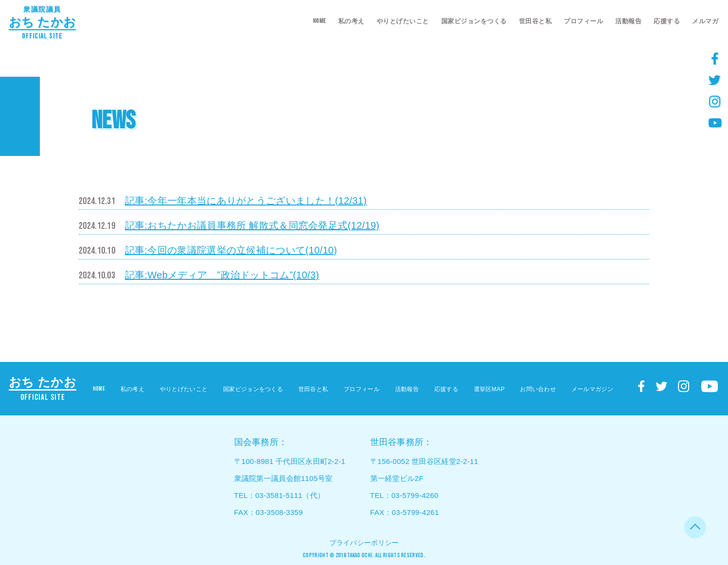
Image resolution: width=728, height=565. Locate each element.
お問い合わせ (538, 389)
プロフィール (583, 21)
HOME (320, 21)
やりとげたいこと (403, 21)
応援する (667, 21)
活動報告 (628, 21)
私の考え (351, 21)
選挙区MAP (489, 389)
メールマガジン (592, 389)
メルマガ (705, 21)
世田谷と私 (536, 21)
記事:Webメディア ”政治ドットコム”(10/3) (222, 275)
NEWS (113, 121)
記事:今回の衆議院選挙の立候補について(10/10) (231, 250)
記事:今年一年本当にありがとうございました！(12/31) (246, 201)
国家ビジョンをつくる (474, 21)
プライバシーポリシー (364, 543)
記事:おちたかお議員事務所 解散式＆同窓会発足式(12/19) (252, 225)
